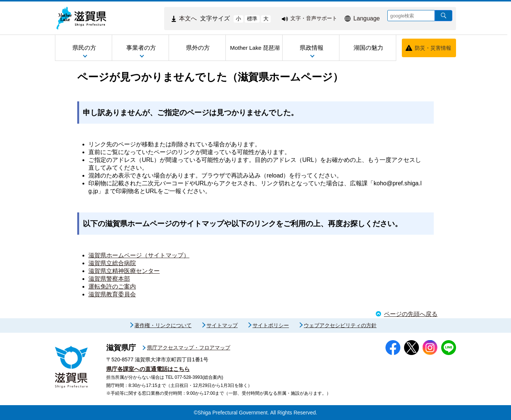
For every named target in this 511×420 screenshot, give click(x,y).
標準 (252, 19)
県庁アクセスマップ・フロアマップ (189, 348)
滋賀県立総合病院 (112, 263)
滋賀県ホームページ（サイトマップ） (139, 255)
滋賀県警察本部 (109, 279)
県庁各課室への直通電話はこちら (148, 369)
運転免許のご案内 (112, 286)
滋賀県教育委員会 (112, 294)
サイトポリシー (271, 325)
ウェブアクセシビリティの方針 (340, 325)
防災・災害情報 (433, 48)
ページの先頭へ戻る (411, 314)
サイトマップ (222, 325)
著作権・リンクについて (163, 325)
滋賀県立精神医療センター (124, 271)
